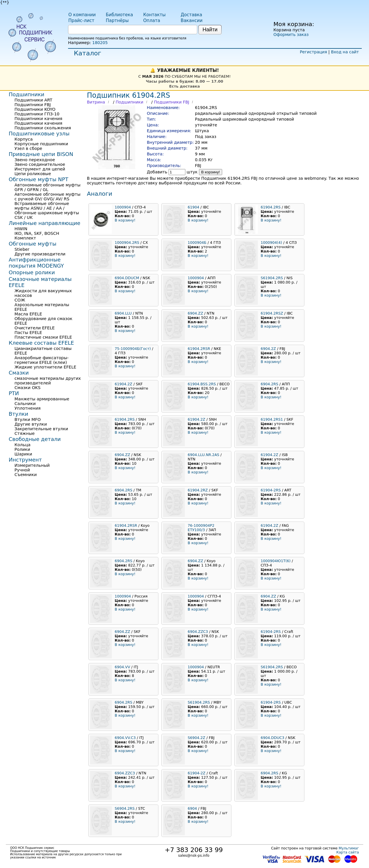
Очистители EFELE (35, 328)
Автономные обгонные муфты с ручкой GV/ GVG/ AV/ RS (48, 197)
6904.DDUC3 (272, 738)
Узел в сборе (28, 148)
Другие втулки (31, 424)
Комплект (25, 238)
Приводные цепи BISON (41, 154)
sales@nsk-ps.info (194, 856)
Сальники (25, 404)
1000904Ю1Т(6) (276, 561)
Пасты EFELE (28, 333)
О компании (82, 15)
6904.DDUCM (127, 278)
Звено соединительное (40, 164)
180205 (100, 43)
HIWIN (21, 229)
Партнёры (117, 21)
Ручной (22, 470)
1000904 (123, 207)
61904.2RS (271, 207)
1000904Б (197, 243)
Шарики (23, 454)
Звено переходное (35, 160)
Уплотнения (28, 408)
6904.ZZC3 (198, 632)
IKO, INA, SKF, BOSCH (37, 233)
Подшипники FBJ (171, 102)
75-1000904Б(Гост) (133, 349)
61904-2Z (197, 773)
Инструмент (25, 460)
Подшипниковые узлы (39, 134)
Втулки (19, 414)
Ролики (22, 449)
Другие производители (40, 254)
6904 (192, 808)
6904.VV (122, 667)
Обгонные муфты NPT (39, 179)
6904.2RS (270, 384)
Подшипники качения (38, 119)
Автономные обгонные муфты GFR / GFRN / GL (48, 187)
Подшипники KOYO (35, 109)
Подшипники (129, 102)
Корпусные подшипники (41, 144)
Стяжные (25, 433)
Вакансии (192, 21)
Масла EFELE (28, 314)
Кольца (22, 445)
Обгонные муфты (33, 244)
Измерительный (32, 465)
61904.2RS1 (272, 419)
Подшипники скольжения (43, 128)
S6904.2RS (125, 808)
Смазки (19, 373)
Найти (210, 30)
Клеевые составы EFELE (41, 343)
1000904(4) (271, 243)
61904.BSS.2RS (202, 384)
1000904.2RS (127, 243)
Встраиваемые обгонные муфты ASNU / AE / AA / (42, 206)
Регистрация (313, 52)
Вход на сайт (345, 52)
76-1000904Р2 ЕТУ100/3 (201, 528)
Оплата (152, 21)
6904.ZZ (195, 313)
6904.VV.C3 (125, 738)
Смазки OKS (28, 388)
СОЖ (20, 300)
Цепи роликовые (33, 174)
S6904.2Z (197, 738)
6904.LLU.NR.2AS (203, 455)
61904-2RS (271, 490)
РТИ (14, 393)
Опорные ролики (32, 272)
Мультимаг (349, 848)
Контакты (155, 15)
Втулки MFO (28, 420)
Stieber (22, 249)
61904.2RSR (199, 349)
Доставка (191, 15)
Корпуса (24, 139)
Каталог (87, 53)
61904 (193, 207)
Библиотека (119, 15)
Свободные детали (35, 439)
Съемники (26, 475)
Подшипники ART (33, 100)
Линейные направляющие (44, 223)
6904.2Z (268, 349)
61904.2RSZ (272, 313)
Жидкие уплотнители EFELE (45, 367)
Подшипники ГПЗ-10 (37, 114)
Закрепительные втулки (41, 429)
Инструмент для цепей (40, 169)
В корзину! (211, 172)
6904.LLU (123, 313)
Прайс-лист (81, 21)
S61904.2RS (272, 278)
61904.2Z (124, 384)
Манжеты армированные (42, 399)
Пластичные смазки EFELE (43, 337)
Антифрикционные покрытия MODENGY (36, 263)
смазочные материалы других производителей (48, 381)
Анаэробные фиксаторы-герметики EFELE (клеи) (42, 360)
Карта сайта (348, 852)
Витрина (96, 102)
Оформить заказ (291, 34)
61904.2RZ (198, 490)
